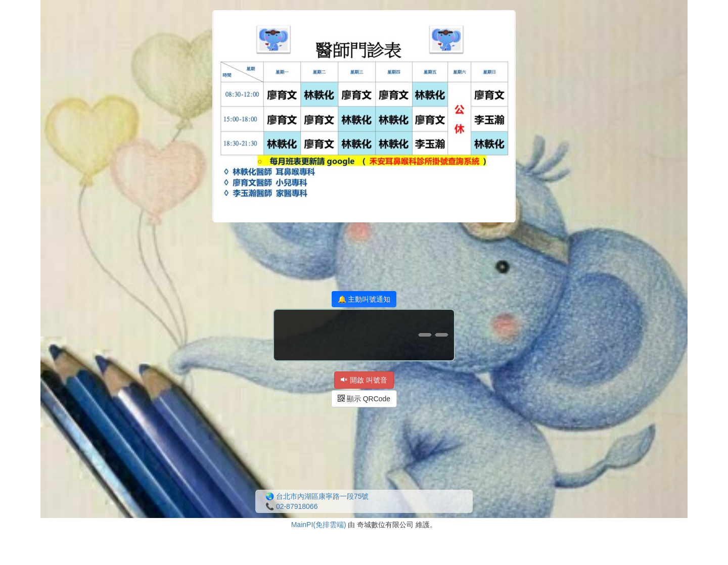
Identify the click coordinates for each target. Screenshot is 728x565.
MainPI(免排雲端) (319, 525)
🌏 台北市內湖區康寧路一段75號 (317, 496)
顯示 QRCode (364, 399)
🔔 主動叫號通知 (364, 299)
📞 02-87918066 (291, 506)
